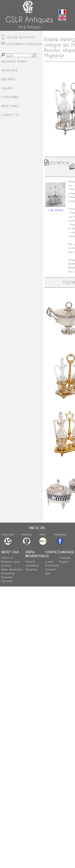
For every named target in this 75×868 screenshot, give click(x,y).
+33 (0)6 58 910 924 (20, 37)
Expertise (7, 577)
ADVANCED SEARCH (14, 61)
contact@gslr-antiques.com (24, 44)
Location (7, 581)
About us (7, 557)
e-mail (49, 561)
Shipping (31, 569)
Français (65, 557)
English (64, 561)
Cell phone (52, 565)
